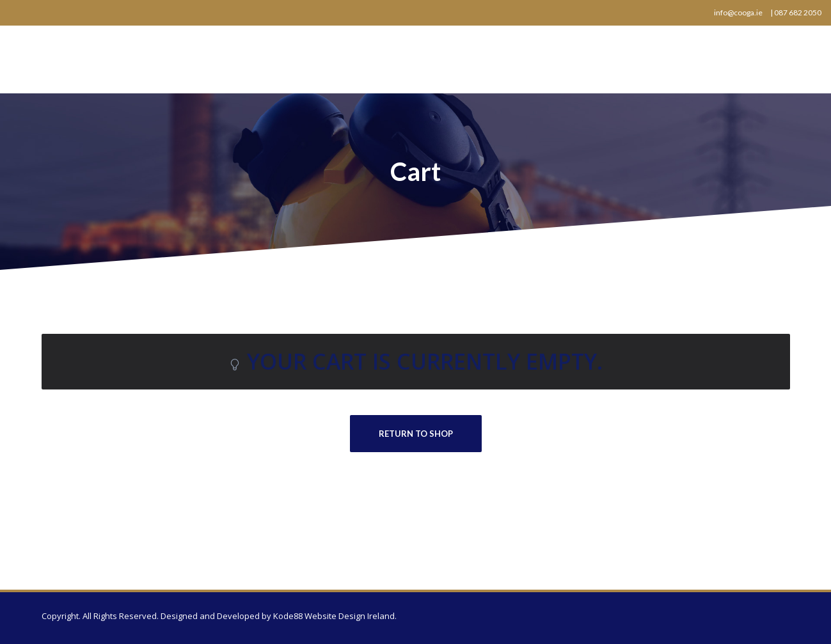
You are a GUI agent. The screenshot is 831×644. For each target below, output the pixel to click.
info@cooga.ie (738, 12)
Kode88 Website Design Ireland (334, 616)
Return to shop (416, 434)
